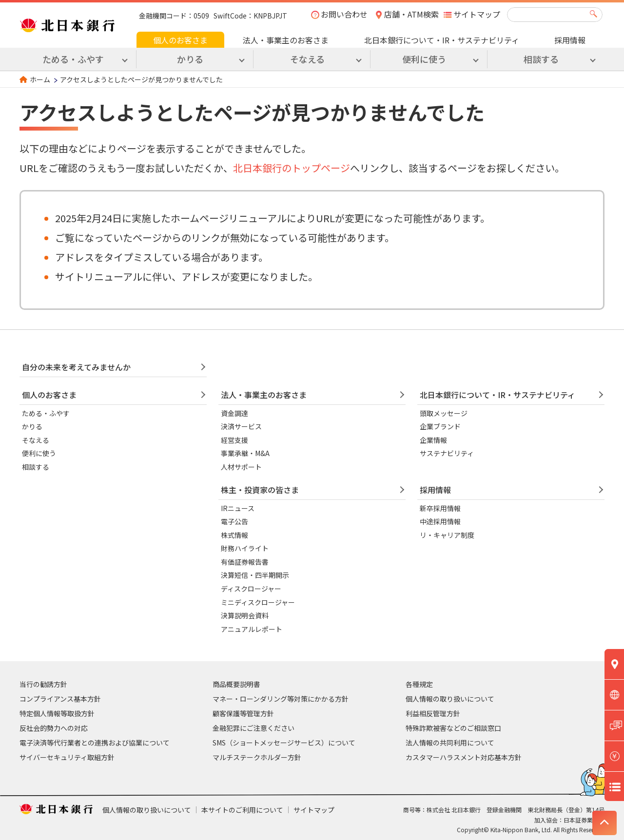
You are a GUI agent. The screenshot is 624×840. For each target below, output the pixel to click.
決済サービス (241, 426)
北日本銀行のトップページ (292, 168)
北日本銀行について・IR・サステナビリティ (442, 40)
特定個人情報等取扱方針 (57, 713)
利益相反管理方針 (433, 713)
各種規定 (419, 684)
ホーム (40, 79)
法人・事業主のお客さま (286, 40)
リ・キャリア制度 (447, 535)
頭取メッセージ (444, 413)
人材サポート (241, 467)
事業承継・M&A (245, 453)
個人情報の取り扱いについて (450, 699)
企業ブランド (440, 426)
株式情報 (234, 535)
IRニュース (238, 508)
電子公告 (234, 521)
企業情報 (433, 440)
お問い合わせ (344, 14)
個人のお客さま (180, 40)
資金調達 (234, 413)
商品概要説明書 (236, 684)
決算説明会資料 (245, 615)
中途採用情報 (440, 521)
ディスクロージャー (251, 589)
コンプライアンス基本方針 (60, 699)
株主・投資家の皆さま (260, 490)
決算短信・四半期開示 (255, 575)
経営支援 (234, 440)
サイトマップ (477, 14)
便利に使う (39, 453)
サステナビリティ (447, 453)
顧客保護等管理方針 (243, 713)
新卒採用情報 (440, 508)
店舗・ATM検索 (411, 14)
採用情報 (570, 40)
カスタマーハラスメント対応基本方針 (464, 757)
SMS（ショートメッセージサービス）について (284, 743)
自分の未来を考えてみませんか (76, 367)
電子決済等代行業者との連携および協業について (95, 743)
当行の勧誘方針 (43, 684)
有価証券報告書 (245, 562)
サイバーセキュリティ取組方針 (67, 757)
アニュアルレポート (252, 629)
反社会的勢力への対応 (54, 728)
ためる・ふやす (46, 413)
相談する (36, 467)
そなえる (36, 440)
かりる (32, 426)
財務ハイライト (245, 548)
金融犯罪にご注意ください (253, 728)
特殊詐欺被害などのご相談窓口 (453, 728)
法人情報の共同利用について (450, 743)
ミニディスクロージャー (258, 602)
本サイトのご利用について (242, 810)
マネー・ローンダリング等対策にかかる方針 (281, 699)
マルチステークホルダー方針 (257, 757)
